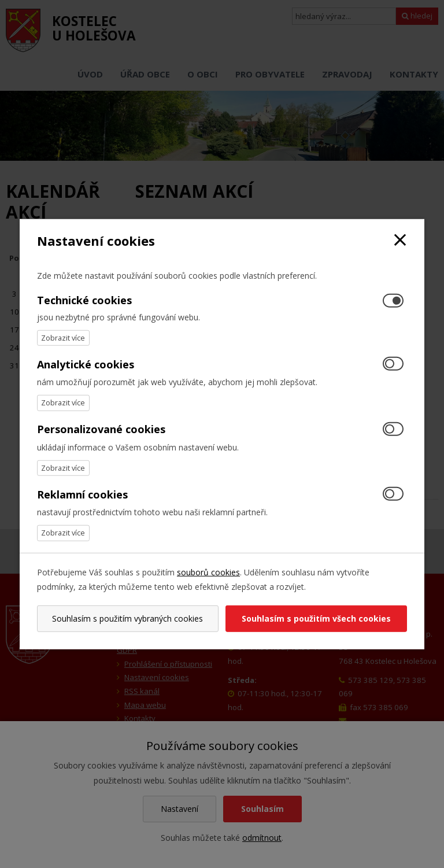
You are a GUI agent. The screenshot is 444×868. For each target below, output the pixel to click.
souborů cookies (208, 572)
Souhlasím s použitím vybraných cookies (127, 618)
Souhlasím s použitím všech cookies (316, 618)
